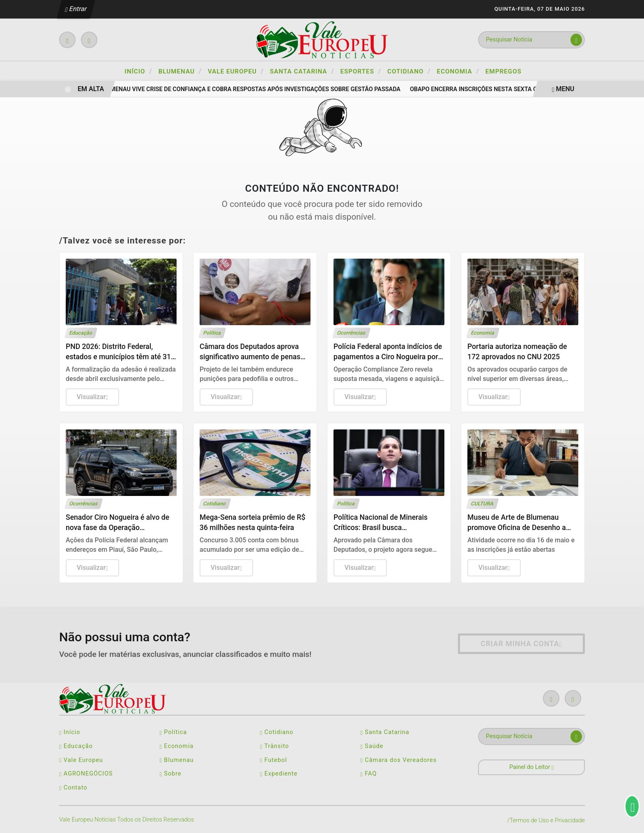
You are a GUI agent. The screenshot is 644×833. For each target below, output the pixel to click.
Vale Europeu (81, 760)
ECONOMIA (458, 71)
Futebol (274, 760)
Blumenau (177, 760)
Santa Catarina (385, 732)
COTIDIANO (409, 71)
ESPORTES (361, 71)
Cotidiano (277, 732)
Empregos (504, 71)
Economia (177, 746)
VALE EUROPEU (236, 71)
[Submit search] (576, 40)
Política (174, 732)
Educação (76, 746)
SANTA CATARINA (302, 71)
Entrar (76, 9)
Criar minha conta (521, 644)
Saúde (372, 746)
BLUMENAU (180, 71)
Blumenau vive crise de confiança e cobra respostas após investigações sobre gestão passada (253, 89)
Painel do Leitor (531, 767)
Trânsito (275, 746)
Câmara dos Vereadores (399, 760)
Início (138, 71)
